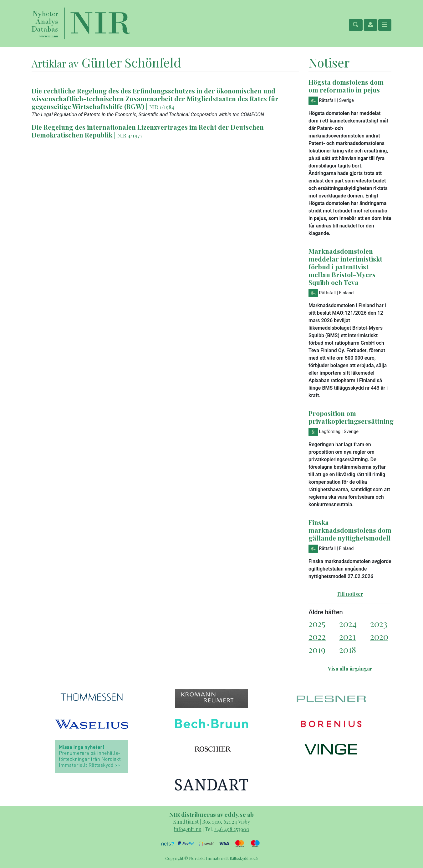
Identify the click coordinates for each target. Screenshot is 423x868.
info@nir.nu (188, 829)
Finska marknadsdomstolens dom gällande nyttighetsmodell (350, 530)
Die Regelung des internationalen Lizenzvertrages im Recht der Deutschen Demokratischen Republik (148, 131)
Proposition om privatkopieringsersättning (351, 417)
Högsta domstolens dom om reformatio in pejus (346, 86)
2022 (317, 636)
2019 (317, 649)
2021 (347, 636)
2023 (379, 624)
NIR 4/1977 (130, 135)
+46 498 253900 (232, 829)
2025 (317, 624)
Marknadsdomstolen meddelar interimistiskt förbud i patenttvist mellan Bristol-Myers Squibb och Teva (345, 267)
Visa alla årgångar (350, 668)
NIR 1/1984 (162, 107)
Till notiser (350, 594)
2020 (379, 636)
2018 (348, 649)
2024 (348, 624)
